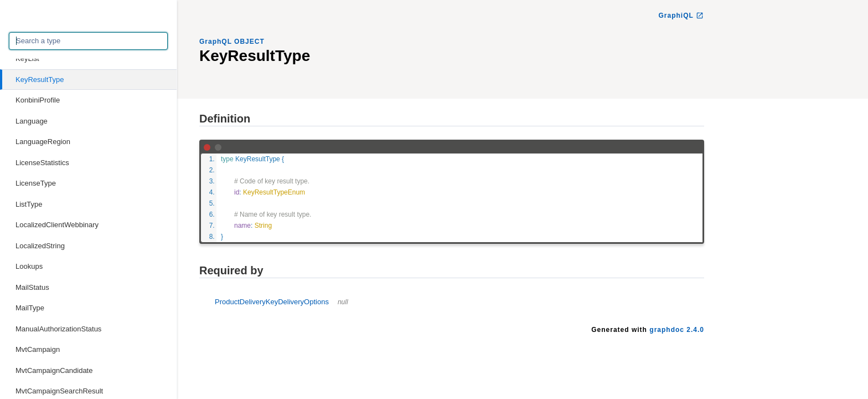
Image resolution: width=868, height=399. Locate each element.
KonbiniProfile (38, 100)
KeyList (27, 58)
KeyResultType (40, 80)
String (263, 226)
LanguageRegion (43, 142)
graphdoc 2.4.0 (677, 330)
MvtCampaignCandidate (54, 370)
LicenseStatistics (42, 163)
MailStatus (32, 287)
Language (32, 121)
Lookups (29, 266)
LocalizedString (40, 246)
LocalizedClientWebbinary (57, 225)
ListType (29, 204)
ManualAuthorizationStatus (58, 329)
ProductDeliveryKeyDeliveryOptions (281, 302)
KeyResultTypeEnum (274, 192)
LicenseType (36, 183)
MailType (30, 308)
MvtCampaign (38, 349)
